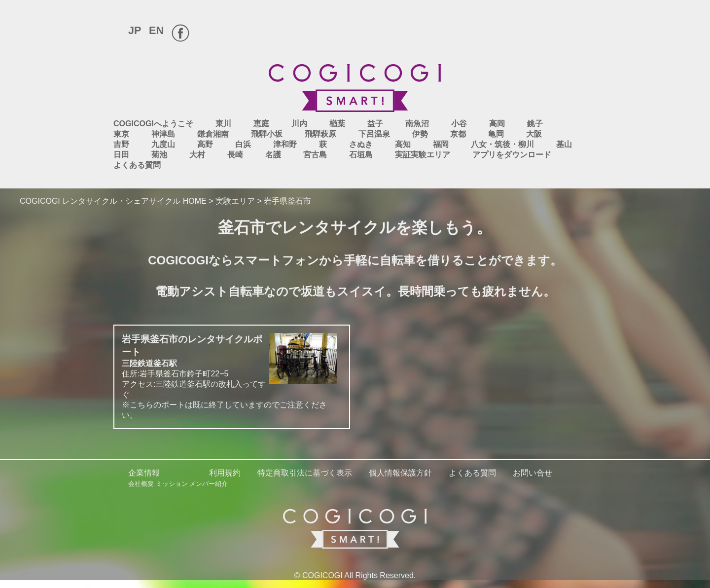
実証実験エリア (423, 155)
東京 (121, 134)
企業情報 (144, 473)
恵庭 (261, 124)
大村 (197, 155)
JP (135, 30)
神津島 (163, 134)
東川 (223, 124)
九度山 (163, 144)
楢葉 (337, 124)
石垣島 (361, 155)
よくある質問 (137, 165)
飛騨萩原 (320, 134)
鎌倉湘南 (213, 134)
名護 (273, 155)
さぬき (361, 144)
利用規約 (225, 473)
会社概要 (141, 484)
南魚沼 (417, 124)
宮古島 (315, 155)
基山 (564, 144)
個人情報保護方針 (400, 473)
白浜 (243, 144)
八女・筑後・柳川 (502, 144)
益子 (375, 124)
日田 (121, 155)
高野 (205, 144)
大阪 (534, 134)
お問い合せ (532, 473)
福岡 (441, 144)
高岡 (497, 124)
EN (156, 30)
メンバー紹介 (209, 484)
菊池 (159, 155)
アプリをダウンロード (512, 155)
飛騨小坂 (267, 134)
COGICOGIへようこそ (153, 124)
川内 (299, 124)
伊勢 (420, 134)
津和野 (285, 144)
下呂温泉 (374, 134)
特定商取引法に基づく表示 (305, 473)
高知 (403, 144)
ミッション (172, 484)
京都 (458, 134)
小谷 (459, 124)
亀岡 (496, 134)
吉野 (121, 144)
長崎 (235, 155)
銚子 (535, 124)
